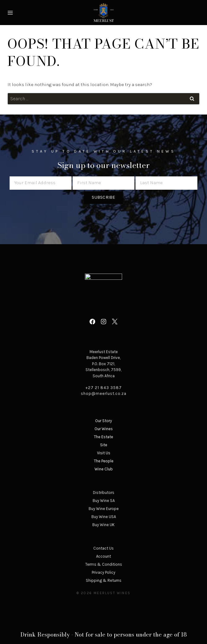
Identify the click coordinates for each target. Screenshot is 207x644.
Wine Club (104, 469)
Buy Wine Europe (104, 509)
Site (104, 445)
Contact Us (103, 548)
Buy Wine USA (104, 517)
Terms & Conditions (104, 564)
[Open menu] (11, 13)
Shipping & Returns (104, 580)
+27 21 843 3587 (104, 388)
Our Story (103, 421)
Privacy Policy (103, 572)
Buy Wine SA (104, 501)
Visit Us (104, 453)
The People (104, 461)
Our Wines (104, 429)
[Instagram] (103, 322)
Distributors (104, 493)
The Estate (103, 437)
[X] (115, 322)
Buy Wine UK (103, 525)
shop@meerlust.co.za (104, 393)
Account (103, 556)
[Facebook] (92, 322)
